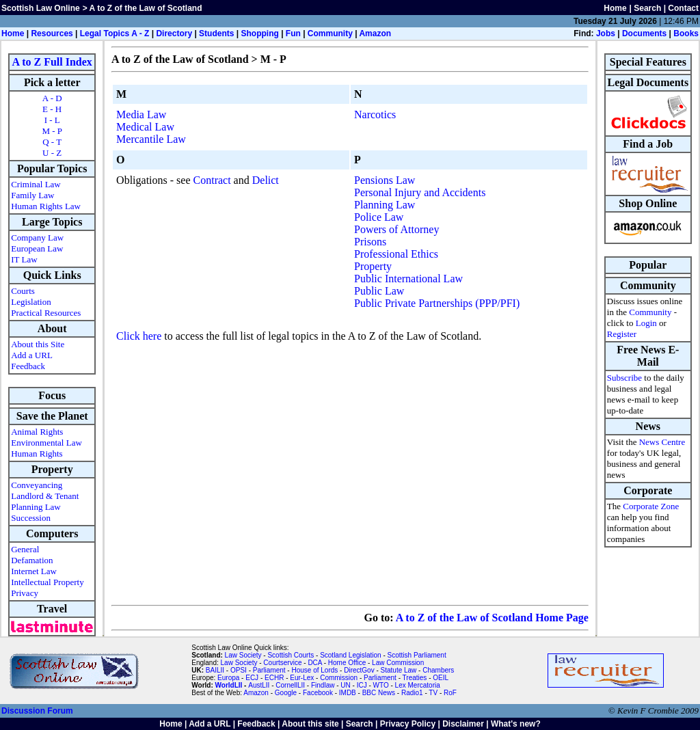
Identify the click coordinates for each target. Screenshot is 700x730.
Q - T (52, 142)
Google (286, 693)
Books (686, 33)
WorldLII (229, 685)
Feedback (28, 366)
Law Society (243, 655)
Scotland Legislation (351, 655)
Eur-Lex (302, 678)
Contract (212, 180)
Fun (293, 33)
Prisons (370, 242)
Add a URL (32, 355)
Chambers (438, 670)
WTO (381, 685)
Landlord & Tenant (45, 496)
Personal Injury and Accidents (420, 192)
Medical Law (145, 127)
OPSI (239, 670)
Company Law (37, 238)
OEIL (441, 678)
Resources (52, 33)
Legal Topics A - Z (115, 33)
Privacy (25, 593)
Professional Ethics (396, 254)
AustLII (259, 685)
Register (622, 334)
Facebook (318, 693)
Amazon (375, 33)
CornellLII (290, 685)
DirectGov (359, 670)
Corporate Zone (651, 506)
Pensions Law (385, 180)
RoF (450, 693)
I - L (52, 120)
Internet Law (34, 571)
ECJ (252, 678)
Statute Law (399, 670)
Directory (174, 33)
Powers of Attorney (396, 229)
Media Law (141, 114)
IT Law (24, 259)
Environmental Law (46, 443)
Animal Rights (37, 432)
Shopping (259, 33)
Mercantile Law (151, 139)
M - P (52, 131)
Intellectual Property (48, 582)
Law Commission (398, 663)
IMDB (348, 693)
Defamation (32, 560)
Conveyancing (37, 485)
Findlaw (323, 685)
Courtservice (282, 663)
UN (345, 685)
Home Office (347, 663)
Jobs (606, 33)
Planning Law (36, 507)
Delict (266, 180)
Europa (228, 678)
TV (434, 693)
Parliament (269, 670)
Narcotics (375, 114)
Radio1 (412, 693)
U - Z (52, 153)
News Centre (662, 442)
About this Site (38, 344)
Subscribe (624, 378)
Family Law (32, 195)
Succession (31, 518)
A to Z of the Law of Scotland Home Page (492, 618)
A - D (52, 98)
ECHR (274, 678)
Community (330, 33)
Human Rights (37, 454)
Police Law (379, 217)
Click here (139, 336)
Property (373, 266)
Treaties (415, 678)
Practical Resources (46, 313)
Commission (339, 678)
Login (646, 323)
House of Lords (314, 670)
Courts (23, 291)
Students (216, 33)
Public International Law (408, 279)
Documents (644, 33)
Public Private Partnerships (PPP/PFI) (437, 303)
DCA (315, 663)
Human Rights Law (46, 206)
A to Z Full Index (52, 62)
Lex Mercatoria (418, 685)
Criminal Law (36, 184)
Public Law (379, 291)
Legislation (31, 302)
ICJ (362, 685)
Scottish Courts (291, 655)
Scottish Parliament (417, 655)
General (25, 549)
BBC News (379, 693)
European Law (37, 248)
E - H (52, 109)
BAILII (215, 670)
